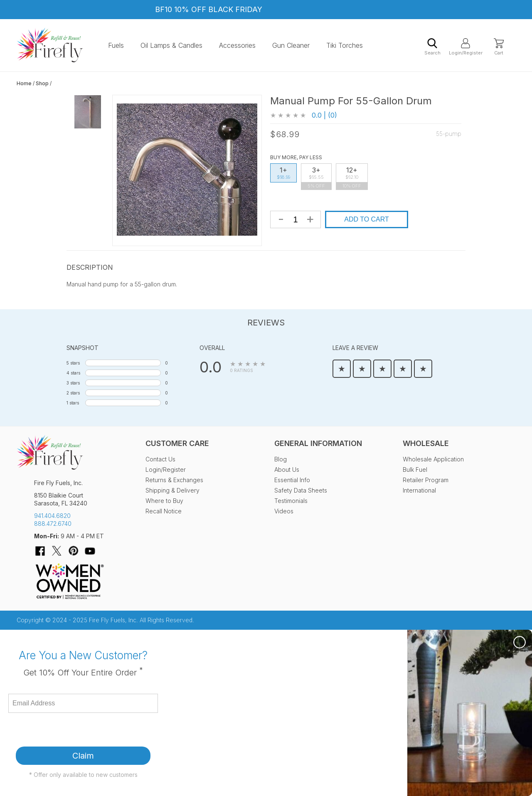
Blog (281, 459)
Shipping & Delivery (172, 490)
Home (24, 83)
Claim (83, 756)
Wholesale (426, 443)
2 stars (73, 393)
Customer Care (177, 443)
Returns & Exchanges (174, 480)
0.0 (211, 367)
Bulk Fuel (415, 469)
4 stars (73, 373)
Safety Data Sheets (301, 490)
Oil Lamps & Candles (171, 45)
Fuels (116, 45)
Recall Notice (164, 511)
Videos (284, 511)
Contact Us (160, 459)
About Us (287, 469)
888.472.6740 (53, 524)
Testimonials (291, 501)
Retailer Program (426, 480)
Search (432, 47)
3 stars (73, 383)
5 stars (73, 363)
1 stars (73, 403)
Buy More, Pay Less (296, 157)
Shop (42, 83)
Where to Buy (164, 501)
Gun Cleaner (291, 45)
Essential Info (292, 480)
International (419, 490)
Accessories (237, 45)
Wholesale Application (433, 459)
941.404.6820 (52, 516)
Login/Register (465, 47)
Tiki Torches (345, 45)
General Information (318, 443)
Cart (499, 47)
